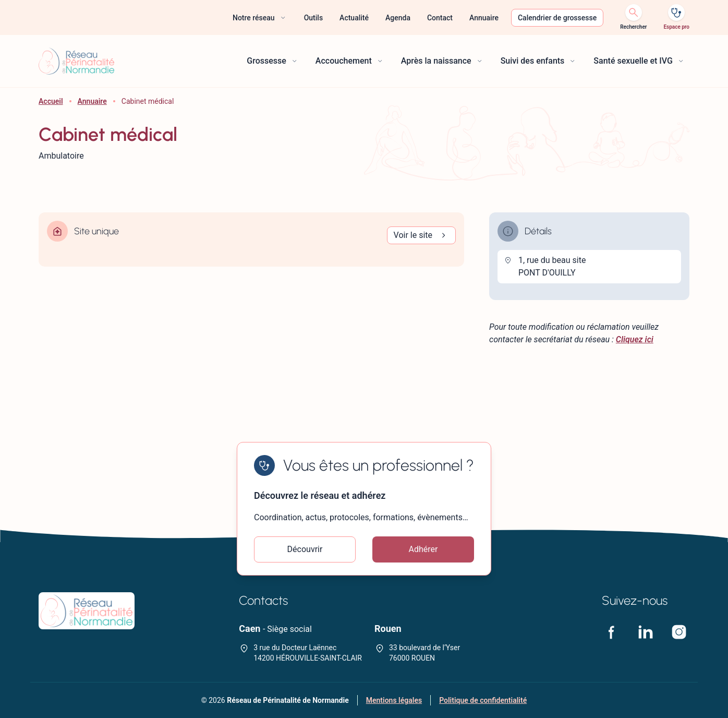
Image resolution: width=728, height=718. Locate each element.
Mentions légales (394, 700)
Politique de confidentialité (483, 700)
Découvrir (305, 549)
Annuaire (92, 101)
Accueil (51, 101)
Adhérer (423, 549)
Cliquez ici (635, 339)
